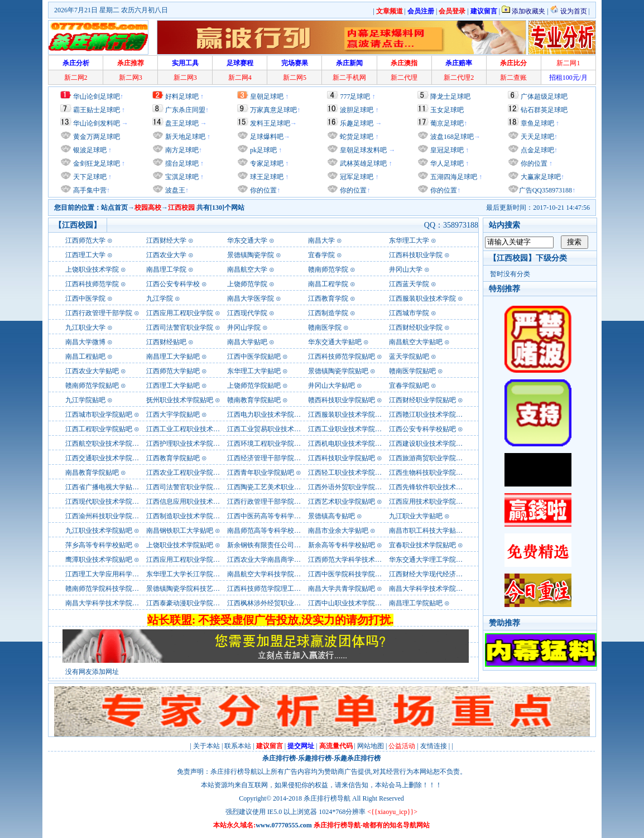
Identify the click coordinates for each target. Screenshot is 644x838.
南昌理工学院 (166, 269)
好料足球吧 (182, 97)
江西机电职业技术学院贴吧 (348, 444)
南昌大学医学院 (251, 298)
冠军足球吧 (356, 177)
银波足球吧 (90, 150)
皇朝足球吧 (267, 97)
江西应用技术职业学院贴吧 (429, 502)
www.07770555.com (284, 825)
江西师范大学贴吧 (173, 371)
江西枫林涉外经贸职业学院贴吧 (274, 603)
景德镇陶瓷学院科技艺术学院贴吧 (196, 589)
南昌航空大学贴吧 (416, 342)
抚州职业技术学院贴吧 (180, 400)
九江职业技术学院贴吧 (99, 531)
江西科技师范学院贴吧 (342, 357)
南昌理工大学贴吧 (173, 357)
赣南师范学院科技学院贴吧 (105, 589)
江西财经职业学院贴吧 (422, 400)
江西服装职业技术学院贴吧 (348, 415)
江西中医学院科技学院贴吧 (348, 574)
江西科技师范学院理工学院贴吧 (274, 589)
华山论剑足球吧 (97, 97)
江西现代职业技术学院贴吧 (105, 502)
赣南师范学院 (328, 269)
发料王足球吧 (270, 123)
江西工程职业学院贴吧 (99, 429)
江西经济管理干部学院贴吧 (267, 458)
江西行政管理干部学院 (99, 313)
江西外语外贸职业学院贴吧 (348, 487)
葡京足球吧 (447, 123)
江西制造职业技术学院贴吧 (186, 516)
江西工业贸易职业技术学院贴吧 (274, 429)
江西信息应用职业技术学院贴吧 (193, 502)
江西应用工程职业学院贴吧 (186, 560)
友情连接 (434, 746)
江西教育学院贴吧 (173, 458)
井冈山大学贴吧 (331, 386)
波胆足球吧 (357, 110)
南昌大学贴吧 (247, 342)
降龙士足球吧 (450, 97)
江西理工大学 (85, 255)
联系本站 (238, 746)
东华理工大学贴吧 (254, 371)
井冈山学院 (244, 328)
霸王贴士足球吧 (97, 110)
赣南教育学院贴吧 (254, 400)
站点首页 (114, 208)
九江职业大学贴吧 (416, 516)
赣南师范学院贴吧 (92, 386)
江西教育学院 (328, 298)
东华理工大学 (409, 240)
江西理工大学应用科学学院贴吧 (112, 574)
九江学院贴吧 (85, 400)
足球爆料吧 (267, 137)
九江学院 (160, 298)
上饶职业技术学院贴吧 (180, 545)
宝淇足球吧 (182, 177)
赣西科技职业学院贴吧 (342, 400)
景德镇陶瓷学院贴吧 (338, 371)
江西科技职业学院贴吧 (342, 458)
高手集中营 (89, 190)
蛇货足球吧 (357, 137)
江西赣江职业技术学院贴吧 (429, 415)
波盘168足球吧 (452, 137)
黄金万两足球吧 (97, 137)
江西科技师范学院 (92, 284)
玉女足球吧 (447, 110)
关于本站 (206, 746)
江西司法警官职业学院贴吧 (186, 487)
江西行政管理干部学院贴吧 (267, 502)
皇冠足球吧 (446, 150)
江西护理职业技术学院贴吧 (186, 444)
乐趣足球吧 (357, 123)
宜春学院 (321, 255)
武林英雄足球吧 (362, 163)
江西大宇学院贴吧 (173, 415)
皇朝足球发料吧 (362, 150)
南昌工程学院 (328, 284)
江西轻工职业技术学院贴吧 (348, 473)
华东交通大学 (247, 240)
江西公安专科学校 (173, 284)
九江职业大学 (85, 328)
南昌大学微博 (85, 342)
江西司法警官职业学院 (180, 328)
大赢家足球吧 (540, 177)
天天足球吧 (537, 137)
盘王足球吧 (182, 123)
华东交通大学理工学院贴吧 (429, 560)
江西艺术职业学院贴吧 (342, 502)
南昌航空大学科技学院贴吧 (267, 574)
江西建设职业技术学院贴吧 (429, 444)
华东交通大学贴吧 (335, 342)
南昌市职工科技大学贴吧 (426, 531)
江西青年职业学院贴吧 (261, 473)
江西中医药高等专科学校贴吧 (271, 516)
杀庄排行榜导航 (327, 798)
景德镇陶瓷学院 (251, 255)
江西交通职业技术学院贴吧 (105, 458)
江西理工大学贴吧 (173, 386)
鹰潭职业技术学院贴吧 (99, 560)
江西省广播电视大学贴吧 (102, 487)
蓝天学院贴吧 (409, 357)
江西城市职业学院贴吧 (99, 415)
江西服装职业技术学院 (422, 298)
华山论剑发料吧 (97, 123)
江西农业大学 (166, 255)
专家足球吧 (266, 163)
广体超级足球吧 (544, 97)
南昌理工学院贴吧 (416, 603)
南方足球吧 (181, 150)
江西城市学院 (409, 313)
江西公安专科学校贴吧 (422, 429)
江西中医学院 (85, 298)
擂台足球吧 (181, 163)
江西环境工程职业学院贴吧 (267, 444)
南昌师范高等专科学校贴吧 (267, 531)
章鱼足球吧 (537, 123)
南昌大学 (321, 240)
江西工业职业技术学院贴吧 (348, 429)
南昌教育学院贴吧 (92, 473)
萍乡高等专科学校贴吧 (99, 545)
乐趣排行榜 (315, 758)
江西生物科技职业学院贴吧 (429, 473)
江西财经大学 (166, 240)
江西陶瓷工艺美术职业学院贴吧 (274, 487)
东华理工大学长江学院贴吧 (186, 574)
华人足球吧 (446, 163)
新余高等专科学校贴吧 (342, 545)
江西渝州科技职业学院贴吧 (105, 516)
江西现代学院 (247, 313)
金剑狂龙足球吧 (96, 163)
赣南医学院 (325, 328)
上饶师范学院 (247, 284)
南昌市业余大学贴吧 (338, 531)
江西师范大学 (85, 240)
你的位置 (263, 190)
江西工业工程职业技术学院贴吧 (193, 429)
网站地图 (371, 746)
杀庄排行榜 (279, 758)
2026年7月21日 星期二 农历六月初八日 (111, 10)
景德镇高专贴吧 (331, 516)
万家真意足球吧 (273, 110)
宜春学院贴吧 (409, 386)
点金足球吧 (537, 150)
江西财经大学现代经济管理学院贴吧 (443, 574)
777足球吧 (355, 97)
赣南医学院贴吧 (412, 371)
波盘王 (174, 190)
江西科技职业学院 (416, 255)
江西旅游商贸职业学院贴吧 (429, 458)
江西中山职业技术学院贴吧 (348, 603)
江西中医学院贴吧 (254, 357)
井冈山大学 (406, 269)
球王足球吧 (266, 177)
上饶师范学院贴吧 (254, 386)
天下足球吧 (89, 177)
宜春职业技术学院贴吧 (422, 545)
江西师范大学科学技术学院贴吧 (355, 560)
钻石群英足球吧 (544, 110)
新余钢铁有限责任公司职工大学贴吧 (281, 545)
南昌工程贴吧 (85, 357)
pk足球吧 (263, 150)
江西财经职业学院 (416, 328)
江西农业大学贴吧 (92, 371)
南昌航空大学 (247, 269)
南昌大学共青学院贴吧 (342, 589)
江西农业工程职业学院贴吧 (186, 473)
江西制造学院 (328, 313)
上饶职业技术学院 (92, 269)
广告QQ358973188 (546, 190)
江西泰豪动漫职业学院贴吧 (186, 603)
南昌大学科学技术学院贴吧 (429, 589)
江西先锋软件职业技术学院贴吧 (436, 487)
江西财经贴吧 (166, 342)
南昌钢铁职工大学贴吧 (180, 531)
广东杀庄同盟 (185, 110)
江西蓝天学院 (409, 284)
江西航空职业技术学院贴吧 (105, 444)
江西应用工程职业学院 (180, 313)
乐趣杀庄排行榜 (357, 758)
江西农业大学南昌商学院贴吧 (271, 560)
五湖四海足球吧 (453, 177)
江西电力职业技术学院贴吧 (267, 415)
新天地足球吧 (184, 137)
